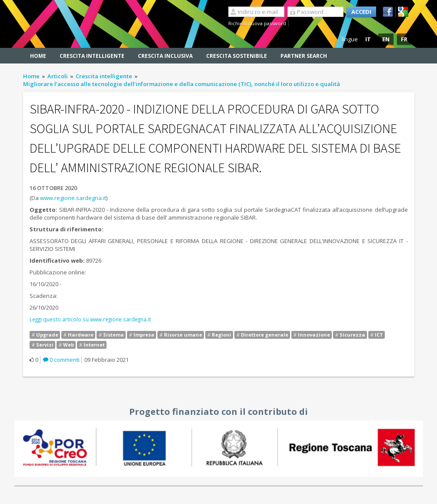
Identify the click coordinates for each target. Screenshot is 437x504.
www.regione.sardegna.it (73, 198)
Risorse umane (183, 335)
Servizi (45, 345)
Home (38, 56)
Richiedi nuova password (257, 23)
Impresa (144, 335)
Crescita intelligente (92, 56)
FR (404, 39)
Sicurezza (352, 335)
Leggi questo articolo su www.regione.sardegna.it (90, 319)
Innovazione (314, 335)
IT (368, 39)
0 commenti (61, 360)
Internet (94, 345)
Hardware (81, 335)
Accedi (361, 12)
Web (68, 345)
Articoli (58, 76)
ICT (379, 335)
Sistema (113, 335)
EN (386, 39)
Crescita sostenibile (237, 56)
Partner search (304, 56)
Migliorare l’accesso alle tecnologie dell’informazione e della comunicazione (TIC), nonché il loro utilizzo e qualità (182, 84)
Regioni (222, 335)
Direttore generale (265, 335)
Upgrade (47, 335)
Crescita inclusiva (165, 56)
